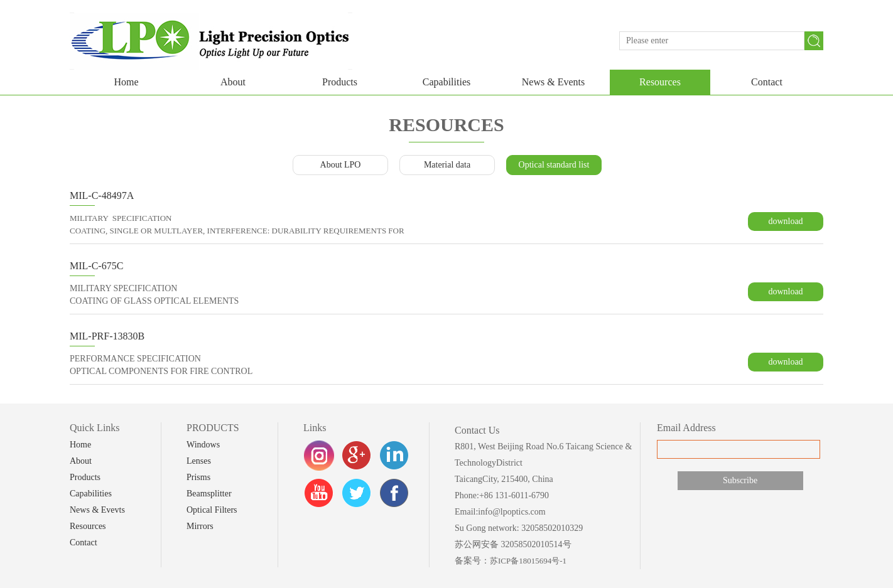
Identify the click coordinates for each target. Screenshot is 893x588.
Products (340, 82)
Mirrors (200, 526)
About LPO (341, 165)
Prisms (198, 477)
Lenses (199, 461)
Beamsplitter (209, 494)
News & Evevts (97, 510)
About (233, 82)
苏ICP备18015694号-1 (528, 561)
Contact (767, 82)
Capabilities (446, 82)
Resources (660, 82)
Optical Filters (212, 510)
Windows (203, 445)
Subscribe (740, 480)
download (785, 221)
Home (126, 82)
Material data (447, 165)
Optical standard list (554, 165)
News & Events (553, 82)
